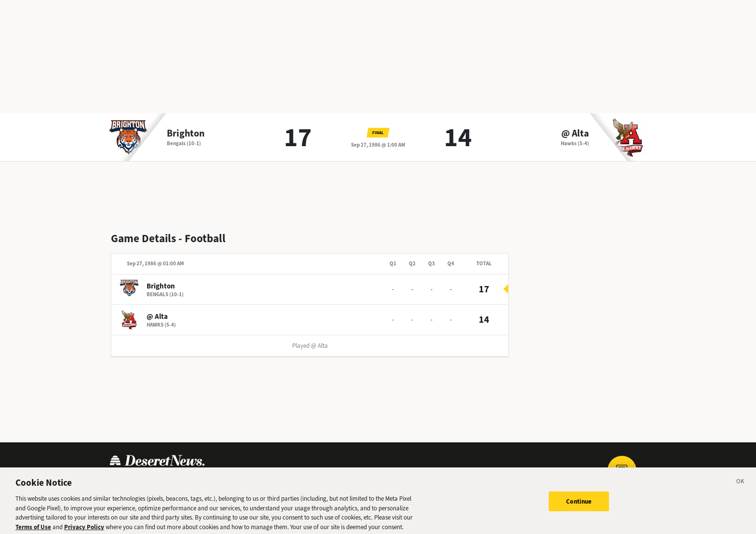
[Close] (741, 486)
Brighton (186, 134)
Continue (579, 504)
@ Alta (575, 134)
